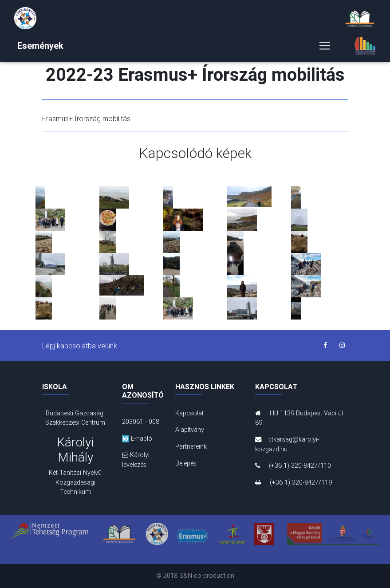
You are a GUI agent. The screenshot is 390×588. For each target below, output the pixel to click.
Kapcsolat (189, 413)
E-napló (137, 438)
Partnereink (191, 446)
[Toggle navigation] (325, 47)
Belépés (186, 463)
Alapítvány (190, 430)
